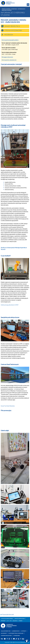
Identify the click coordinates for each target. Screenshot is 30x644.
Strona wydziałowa (13, 30)
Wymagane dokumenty (7, 57)
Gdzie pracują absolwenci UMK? (10, 305)
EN (11, 621)
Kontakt (3, 621)
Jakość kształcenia (20, 618)
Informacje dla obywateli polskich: (10, 40)
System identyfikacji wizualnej (16, 633)
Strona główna (6, 9)
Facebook (9, 35)
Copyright (24, 631)
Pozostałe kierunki (8, 614)
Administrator (16, 631)
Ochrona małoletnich (6, 636)
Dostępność (4, 633)
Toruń (21, 621)
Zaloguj (15, 621)
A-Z (8, 621)
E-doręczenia (17, 636)
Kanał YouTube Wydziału (8, 406)
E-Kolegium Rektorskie (7, 618)
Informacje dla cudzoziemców (9, 60)
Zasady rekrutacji (12, 26)
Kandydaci (14, 9)
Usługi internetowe (6, 631)
